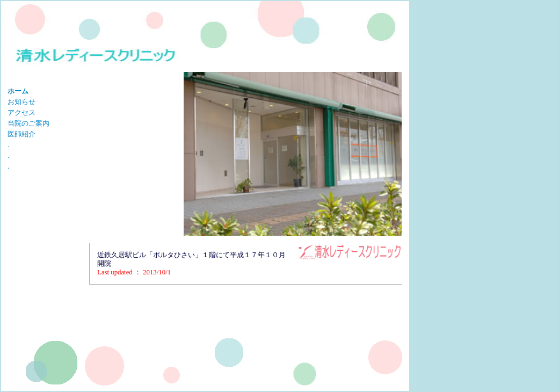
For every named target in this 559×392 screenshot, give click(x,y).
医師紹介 (21, 134)
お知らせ (21, 102)
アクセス (21, 113)
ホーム (18, 91)
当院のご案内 (28, 124)
